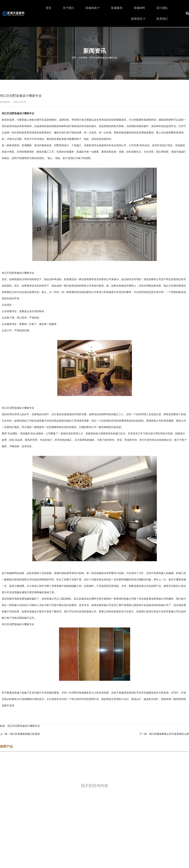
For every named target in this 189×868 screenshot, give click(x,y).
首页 (49, 8)
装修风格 (92, 8)
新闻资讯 (138, 19)
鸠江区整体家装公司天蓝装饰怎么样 (169, 734)
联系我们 (162, 19)
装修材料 (139, 8)
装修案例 (117, 8)
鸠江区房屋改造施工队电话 (25, 734)
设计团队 (162, 8)
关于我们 (68, 8)
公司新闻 (83, 58)
